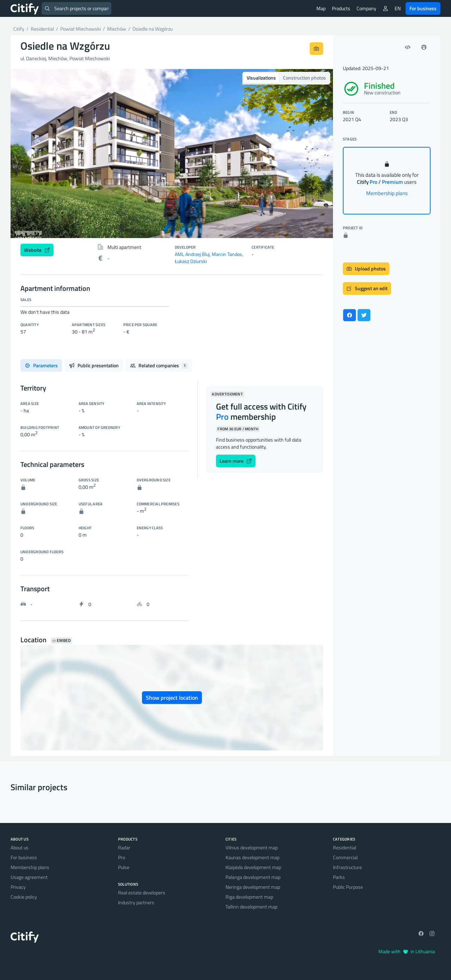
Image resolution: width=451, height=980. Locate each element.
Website (37, 250)
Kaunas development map (252, 857)
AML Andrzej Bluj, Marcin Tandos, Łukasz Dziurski (209, 258)
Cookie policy (24, 897)
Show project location (172, 698)
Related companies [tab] (159, 365)
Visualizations (261, 78)
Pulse (124, 867)
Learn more (236, 461)
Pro (122, 857)
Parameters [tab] (41, 365)
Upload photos (366, 269)
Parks (339, 877)
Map (321, 8)
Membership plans (387, 193)
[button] (35, 154)
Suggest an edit (367, 288)
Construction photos (304, 78)
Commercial (345, 857)
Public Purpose (348, 887)
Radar (124, 847)
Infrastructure (347, 867)
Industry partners (136, 902)
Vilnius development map (252, 847)
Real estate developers (142, 892)
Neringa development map (253, 887)
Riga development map (249, 897)
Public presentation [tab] (94, 365)
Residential (345, 847)
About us (20, 847)
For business (423, 8)
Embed (61, 641)
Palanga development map (253, 877)
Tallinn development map (251, 907)
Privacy (18, 887)
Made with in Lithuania (407, 951)
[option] (172, 154)
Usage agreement (29, 877)
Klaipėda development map (253, 867)
